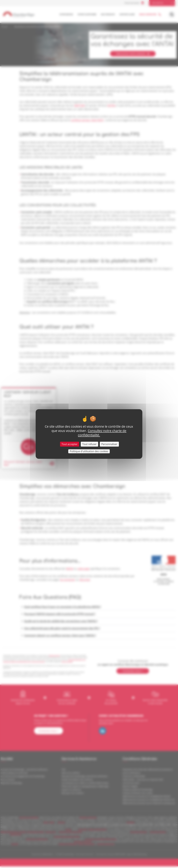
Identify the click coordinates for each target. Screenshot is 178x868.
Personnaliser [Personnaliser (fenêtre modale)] (109, 444)
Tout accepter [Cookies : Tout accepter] (70, 444)
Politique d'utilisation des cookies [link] (89, 451)
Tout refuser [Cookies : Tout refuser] (89, 444)
